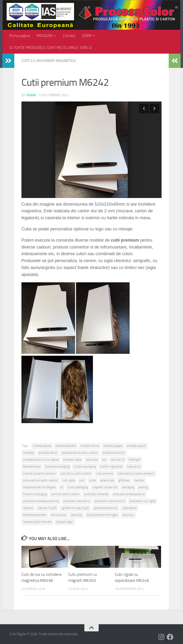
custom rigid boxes (112, 467)
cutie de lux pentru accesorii (40, 473)
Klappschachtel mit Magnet (39, 487)
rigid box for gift (47, 508)
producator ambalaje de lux (129, 494)
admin (31, 95)
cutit (82, 480)
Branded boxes (32, 467)
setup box (76, 515)
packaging (128, 487)
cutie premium (105, 473)
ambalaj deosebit (66, 446)
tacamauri (128, 515)
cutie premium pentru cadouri (41, 480)
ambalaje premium (114, 453)
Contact (69, 36)
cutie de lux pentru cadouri (76, 473)
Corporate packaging (57, 467)
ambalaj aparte (42, 446)
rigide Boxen (129, 508)
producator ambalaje (96, 494)
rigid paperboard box (105, 508)
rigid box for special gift (75, 508)
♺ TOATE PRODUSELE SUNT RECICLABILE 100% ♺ (51, 48)
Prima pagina (20, 36)
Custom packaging (85, 467)
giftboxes (124, 480)
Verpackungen (65, 522)
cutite (92, 480)
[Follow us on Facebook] (170, 637)
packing (143, 487)
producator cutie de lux (77, 501)
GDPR (87, 36)
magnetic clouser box (105, 487)
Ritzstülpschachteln (35, 515)
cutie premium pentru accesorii (136, 473)
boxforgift (135, 460)
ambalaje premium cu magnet (41, 460)
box (104, 460)
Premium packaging (35, 494)
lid (61, 487)
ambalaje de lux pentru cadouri (80, 453)
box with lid (118, 460)
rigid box (28, 508)
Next (154, 109)
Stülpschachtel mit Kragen (102, 515)
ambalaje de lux (48, 453)
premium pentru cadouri (65, 494)
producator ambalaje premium (41, 501)
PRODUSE (45, 36)
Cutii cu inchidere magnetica (49, 61)
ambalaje (29, 453)
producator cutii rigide (142, 501)
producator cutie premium (110, 501)
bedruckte (92, 460)
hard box (139, 480)
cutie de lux (134, 467)
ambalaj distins (90, 446)
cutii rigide (69, 480)
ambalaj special (136, 446)
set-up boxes (58, 515)
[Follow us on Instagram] (162, 637)
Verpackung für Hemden (37, 522)
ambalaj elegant (113, 446)
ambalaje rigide (72, 460)
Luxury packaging (78, 487)
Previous (144, 109)
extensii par (107, 480)
